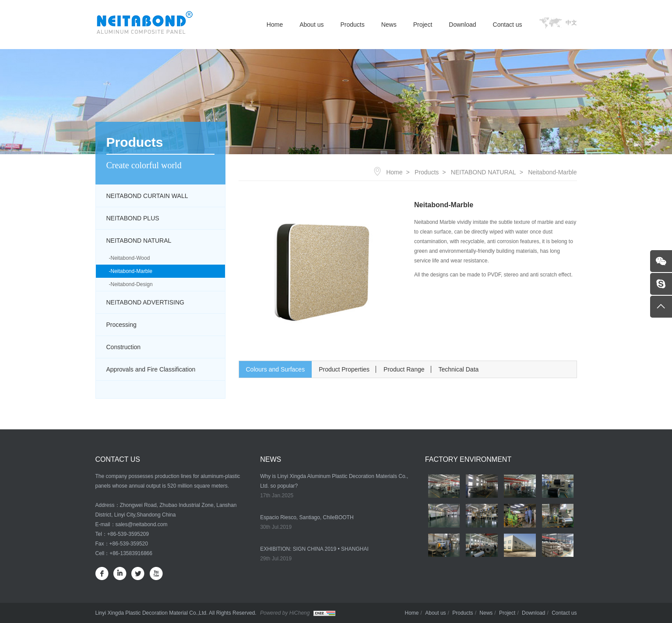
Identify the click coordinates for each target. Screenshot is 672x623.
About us (311, 25)
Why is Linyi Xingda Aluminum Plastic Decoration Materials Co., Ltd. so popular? (334, 481)
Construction (124, 347)
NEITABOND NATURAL (139, 241)
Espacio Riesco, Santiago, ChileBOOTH (307, 517)
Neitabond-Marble (132, 271)
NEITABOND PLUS (133, 218)
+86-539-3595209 (128, 534)
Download (462, 25)
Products (352, 25)
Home (275, 25)
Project (423, 25)
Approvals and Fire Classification (151, 369)
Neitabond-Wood (130, 258)
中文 (571, 23)
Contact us (508, 25)
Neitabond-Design (132, 284)
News (389, 25)
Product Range (404, 369)
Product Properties (344, 369)
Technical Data (459, 369)
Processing (121, 325)
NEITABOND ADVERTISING (145, 302)
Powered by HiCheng (285, 613)
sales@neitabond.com (142, 524)
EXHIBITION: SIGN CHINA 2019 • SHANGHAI (314, 549)
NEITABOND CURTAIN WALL (147, 196)
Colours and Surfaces (276, 369)
